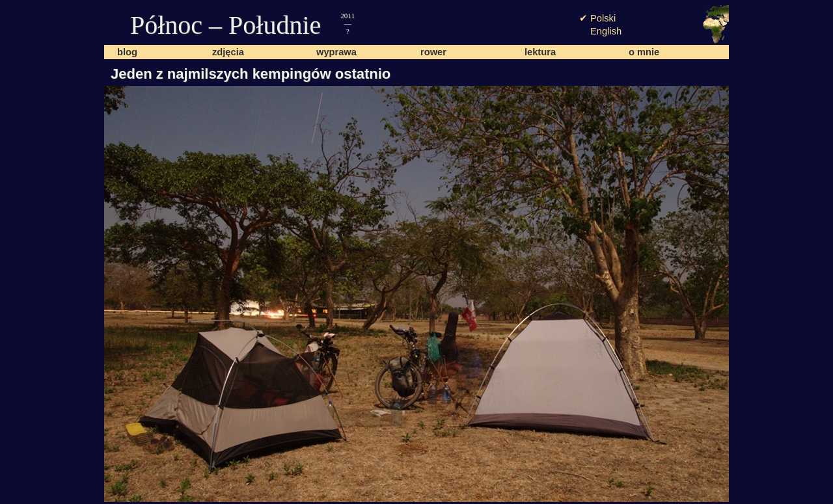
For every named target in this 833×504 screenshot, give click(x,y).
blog (127, 52)
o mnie (644, 52)
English (606, 31)
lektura (540, 52)
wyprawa (336, 52)
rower (433, 52)
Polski (603, 18)
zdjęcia (228, 52)
